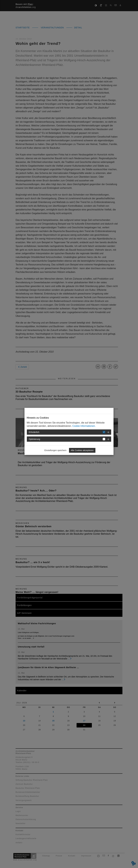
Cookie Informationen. (84, 426)
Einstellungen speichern (55, 450)
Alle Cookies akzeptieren (82, 450)
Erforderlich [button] (34, 432)
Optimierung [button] (34, 439)
